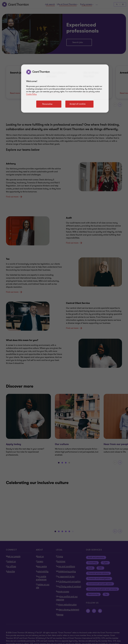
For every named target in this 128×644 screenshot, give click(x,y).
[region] (65, 89)
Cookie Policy (31, 94)
